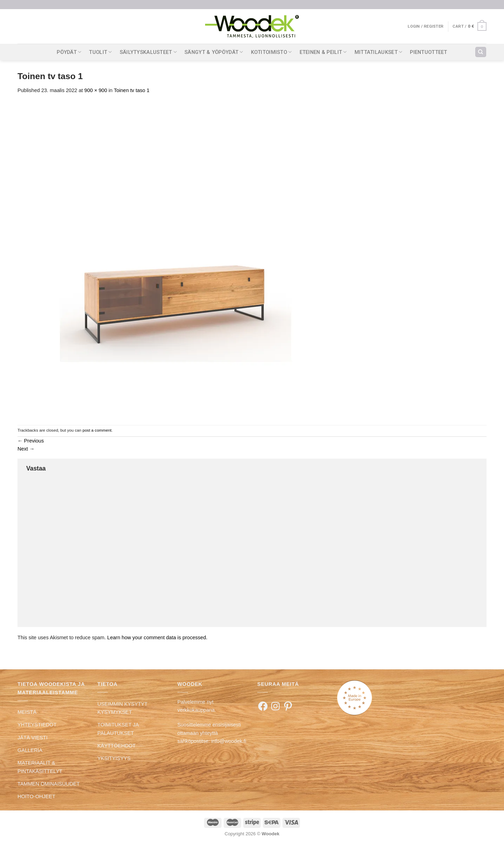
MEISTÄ (27, 712)
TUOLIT (100, 52)
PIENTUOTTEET (429, 52)
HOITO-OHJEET (36, 796)
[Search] (481, 52)
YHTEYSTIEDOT (37, 725)
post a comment (97, 430)
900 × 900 (96, 90)
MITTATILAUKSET (379, 52)
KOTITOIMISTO (271, 52)
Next (26, 449)
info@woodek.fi (229, 741)
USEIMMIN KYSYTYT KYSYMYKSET (122, 708)
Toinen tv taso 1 (132, 90)
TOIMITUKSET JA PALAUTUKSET (118, 729)
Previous (31, 441)
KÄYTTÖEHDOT (116, 746)
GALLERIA (30, 750)
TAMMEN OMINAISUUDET (49, 784)
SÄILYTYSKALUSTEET (148, 52)
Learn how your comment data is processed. (157, 638)
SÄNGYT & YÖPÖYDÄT (214, 52)
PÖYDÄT (69, 52)
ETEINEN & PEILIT (323, 52)
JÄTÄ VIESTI (33, 738)
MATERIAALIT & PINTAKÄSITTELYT (40, 767)
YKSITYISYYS (114, 758)
